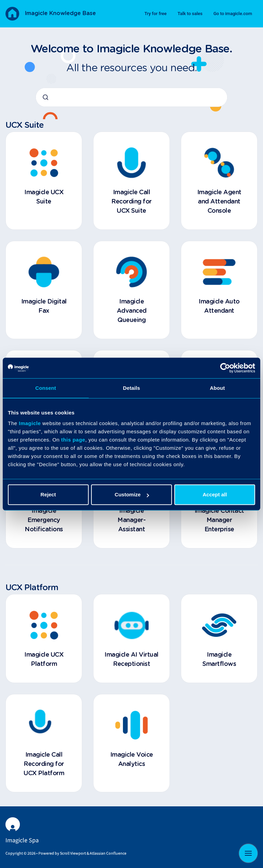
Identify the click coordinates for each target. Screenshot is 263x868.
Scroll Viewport (73, 853)
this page (73, 440)
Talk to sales (190, 14)
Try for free (156, 14)
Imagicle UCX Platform (44, 660)
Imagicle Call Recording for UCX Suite (131, 202)
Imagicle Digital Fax (44, 306)
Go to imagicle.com (233, 14)
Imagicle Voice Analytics (132, 760)
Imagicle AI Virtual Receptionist (131, 660)
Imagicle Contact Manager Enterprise (219, 520)
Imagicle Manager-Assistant (131, 520)
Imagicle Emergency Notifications (44, 520)
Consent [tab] (46, 388)
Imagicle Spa (22, 840)
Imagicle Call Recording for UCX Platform (44, 764)
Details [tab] (131, 388)
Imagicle (30, 423)
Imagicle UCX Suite (44, 197)
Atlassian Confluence (108, 853)
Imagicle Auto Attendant (219, 306)
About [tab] (217, 388)
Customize (132, 494)
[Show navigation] (248, 853)
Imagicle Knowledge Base (60, 13)
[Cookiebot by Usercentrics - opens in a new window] (225, 368)
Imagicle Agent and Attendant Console (219, 202)
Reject (48, 494)
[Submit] (46, 97)
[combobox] (131, 97)
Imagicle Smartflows (219, 660)
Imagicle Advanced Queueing (132, 311)
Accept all (215, 494)
